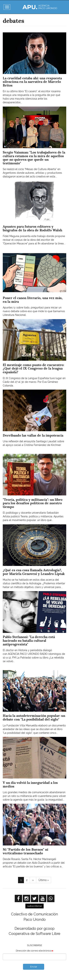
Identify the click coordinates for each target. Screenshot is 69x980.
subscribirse (34, 906)
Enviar (34, 967)
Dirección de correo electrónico (34, 951)
